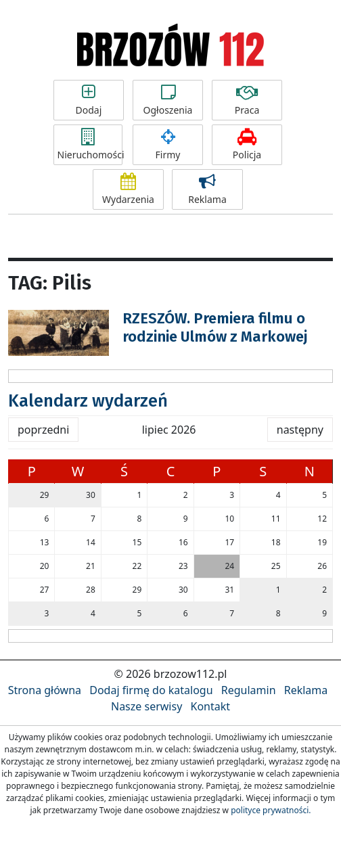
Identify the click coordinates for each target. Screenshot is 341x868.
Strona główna (45, 690)
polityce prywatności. (271, 810)
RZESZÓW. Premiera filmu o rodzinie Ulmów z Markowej (215, 327)
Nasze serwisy (146, 706)
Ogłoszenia (168, 100)
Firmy (168, 145)
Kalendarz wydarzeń (88, 401)
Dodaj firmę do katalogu (151, 690)
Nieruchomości (90, 145)
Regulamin (249, 690)
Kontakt (210, 706)
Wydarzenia (128, 189)
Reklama (207, 189)
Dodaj (89, 100)
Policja (247, 145)
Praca (247, 100)
